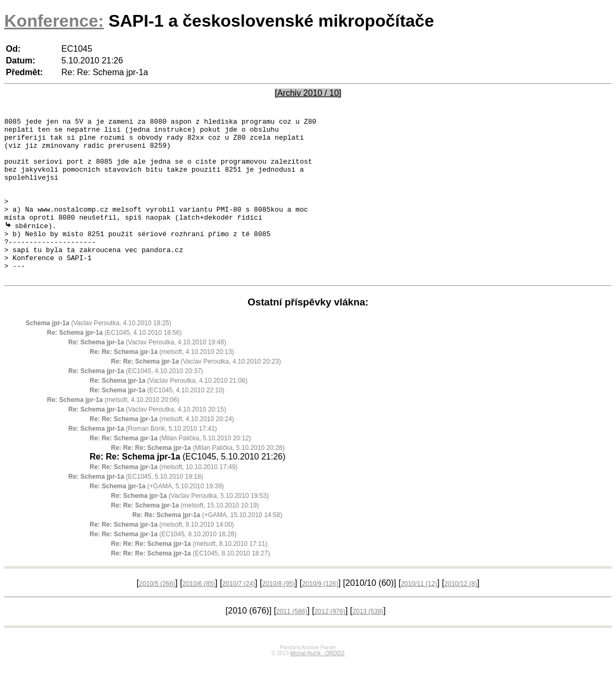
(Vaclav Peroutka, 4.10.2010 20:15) (147, 441)
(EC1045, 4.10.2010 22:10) (157, 422)
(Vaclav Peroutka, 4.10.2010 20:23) (196, 393)
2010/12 (461, 615)
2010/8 (278, 615)
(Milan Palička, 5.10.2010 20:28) (198, 479)
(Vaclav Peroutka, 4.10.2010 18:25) (98, 354)
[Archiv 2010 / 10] (308, 93)
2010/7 (239, 615)
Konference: (54, 21)
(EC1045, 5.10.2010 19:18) (136, 508)
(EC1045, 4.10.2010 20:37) (136, 402)
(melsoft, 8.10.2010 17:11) (189, 575)
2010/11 (419, 615)
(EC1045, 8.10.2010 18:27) (190, 585)
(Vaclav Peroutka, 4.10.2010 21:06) (169, 412)
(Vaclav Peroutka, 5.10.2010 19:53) (190, 527)
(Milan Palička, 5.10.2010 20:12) (170, 470)
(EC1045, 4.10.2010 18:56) (114, 364)
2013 (368, 643)
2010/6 (199, 615)
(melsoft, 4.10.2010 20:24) (162, 450)
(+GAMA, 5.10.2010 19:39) (157, 518)
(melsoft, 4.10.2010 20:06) (113, 431)
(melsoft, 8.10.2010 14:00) (162, 556)
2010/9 (320, 615)
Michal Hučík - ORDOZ (317, 685)
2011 (292, 643)
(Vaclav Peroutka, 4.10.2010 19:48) (147, 374)
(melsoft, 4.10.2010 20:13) (162, 383)
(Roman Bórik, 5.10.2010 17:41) (143, 460)
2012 (330, 643)
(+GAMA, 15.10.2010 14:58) (207, 546)
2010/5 (157, 615)
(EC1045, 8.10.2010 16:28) (163, 566)
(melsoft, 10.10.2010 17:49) (163, 498)
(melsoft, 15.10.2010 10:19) (185, 537)
